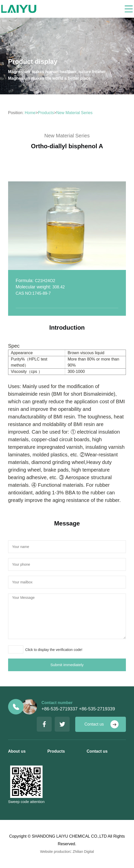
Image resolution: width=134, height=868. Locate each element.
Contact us (94, 724)
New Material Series (74, 113)
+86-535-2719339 (97, 709)
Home (30, 113)
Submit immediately (67, 665)
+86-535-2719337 (60, 709)
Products (46, 113)
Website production (55, 852)
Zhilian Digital (83, 852)
